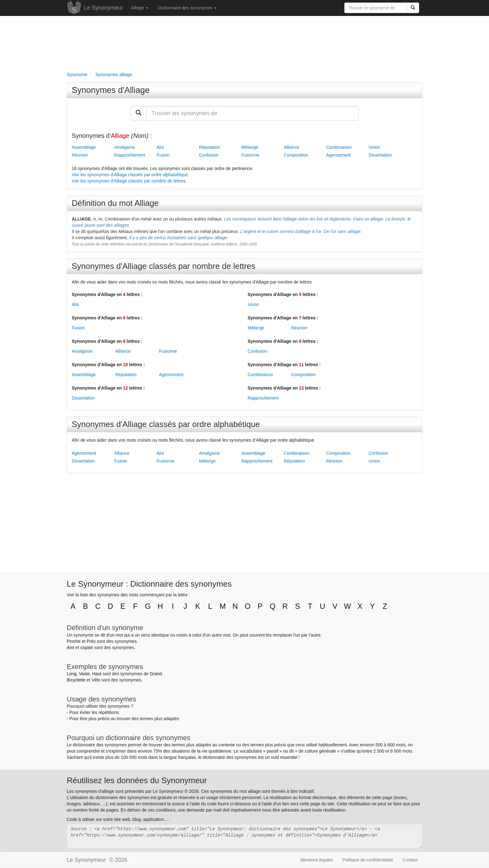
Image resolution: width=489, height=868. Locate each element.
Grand (156, 674)
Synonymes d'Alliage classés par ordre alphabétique (166, 424)
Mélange (250, 147)
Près (91, 641)
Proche (74, 641)
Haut (97, 674)
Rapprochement (130, 155)
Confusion (209, 155)
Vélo (96, 680)
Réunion (80, 155)
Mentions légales (317, 860)
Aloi (160, 147)
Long (72, 674)
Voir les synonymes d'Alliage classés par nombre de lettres (129, 181)
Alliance (291, 147)
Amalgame (125, 147)
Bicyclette (76, 680)
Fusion (163, 155)
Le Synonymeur (104, 8)
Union (374, 147)
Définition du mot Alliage (115, 203)
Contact (410, 860)
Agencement (339, 155)
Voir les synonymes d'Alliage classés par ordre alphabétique (130, 175)
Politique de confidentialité (368, 860)
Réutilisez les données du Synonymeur (137, 780)
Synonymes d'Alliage (111, 90)
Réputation (210, 147)
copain (87, 647)
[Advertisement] (244, 42)
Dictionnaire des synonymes (187, 8)
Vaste (84, 674)
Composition (296, 155)
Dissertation (380, 155)
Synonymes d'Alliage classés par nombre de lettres (164, 266)
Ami (70, 647)
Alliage (140, 8)
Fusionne (250, 155)
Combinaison (339, 147)
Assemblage (84, 147)
